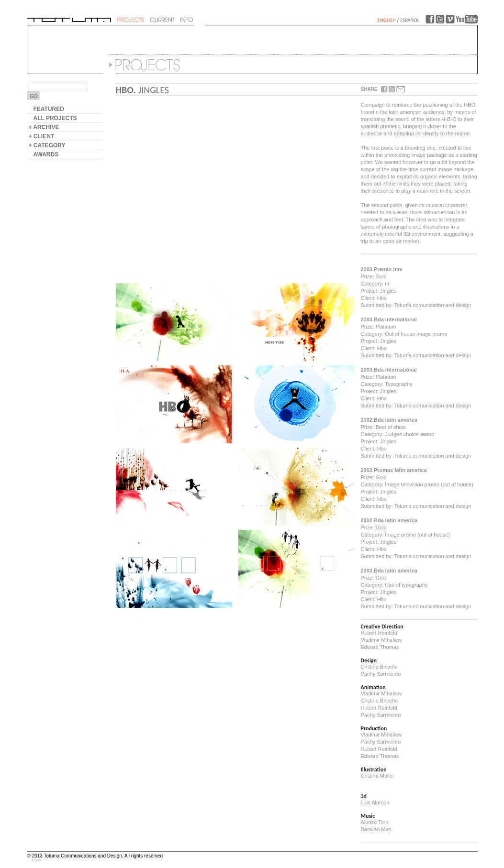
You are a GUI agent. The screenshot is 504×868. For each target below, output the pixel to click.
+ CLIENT (42, 136)
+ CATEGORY (47, 145)
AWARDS (46, 154)
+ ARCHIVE (44, 127)
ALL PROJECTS (55, 118)
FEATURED (49, 109)
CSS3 (36, 860)
